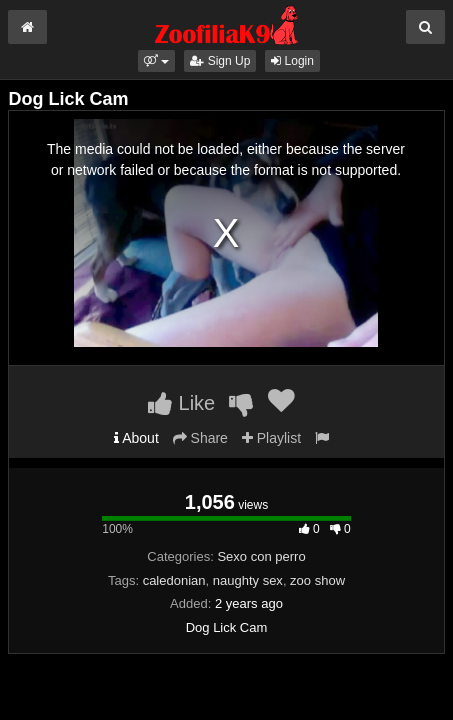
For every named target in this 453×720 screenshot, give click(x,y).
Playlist (271, 438)
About (136, 438)
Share (200, 438)
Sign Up (220, 61)
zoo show (317, 580)
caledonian (174, 580)
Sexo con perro (261, 556)
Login (292, 61)
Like (181, 403)
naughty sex (248, 580)
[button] (156, 61)
